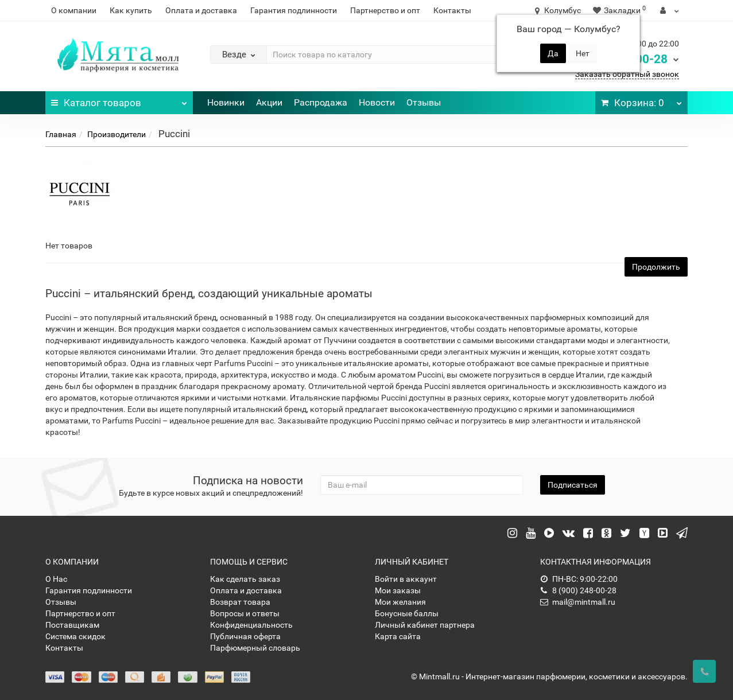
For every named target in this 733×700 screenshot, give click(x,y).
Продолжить (656, 267)
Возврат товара (240, 602)
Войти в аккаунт (406, 579)
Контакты (452, 10)
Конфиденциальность (251, 625)
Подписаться (573, 485)
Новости (377, 102)
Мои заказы (398, 590)
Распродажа (321, 102)
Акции (269, 102)
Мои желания (400, 602)
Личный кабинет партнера (425, 625)
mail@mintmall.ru (578, 602)
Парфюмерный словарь (255, 648)
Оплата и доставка (201, 10)
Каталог (119, 100)
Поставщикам (72, 625)
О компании (74, 10)
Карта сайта (398, 636)
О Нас (56, 579)
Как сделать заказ (245, 579)
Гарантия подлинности (294, 10)
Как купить (131, 10)
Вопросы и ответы (245, 613)
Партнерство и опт (385, 10)
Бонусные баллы (407, 613)
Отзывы (424, 102)
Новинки (226, 102)
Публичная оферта (245, 636)
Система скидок (75, 636)
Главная (61, 134)
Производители (117, 134)
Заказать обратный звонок (627, 74)
